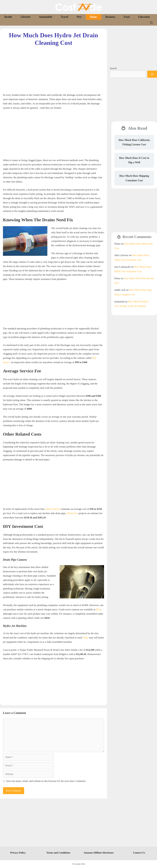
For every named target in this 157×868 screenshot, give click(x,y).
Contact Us (139, 853)
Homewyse (72, 513)
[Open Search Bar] (151, 23)
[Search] (152, 74)
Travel (65, 17)
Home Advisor (53, 509)
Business (110, 17)
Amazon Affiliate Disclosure (99, 853)
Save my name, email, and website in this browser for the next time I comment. (46, 781)
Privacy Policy (18, 853)
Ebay (99, 609)
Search (113, 68)
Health (8, 17)
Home (94, 17)
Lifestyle (25, 17)
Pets (79, 17)
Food (127, 17)
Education (144, 17)
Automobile (46, 17)
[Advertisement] (53, 67)
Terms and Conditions (58, 853)
